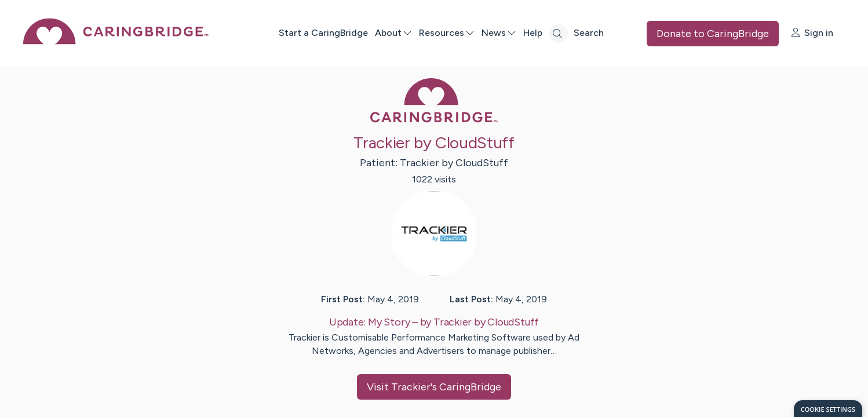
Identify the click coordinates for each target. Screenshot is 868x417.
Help (533, 33)
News (499, 33)
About (393, 33)
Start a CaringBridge (323, 33)
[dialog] (828, 409)
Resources (447, 33)
